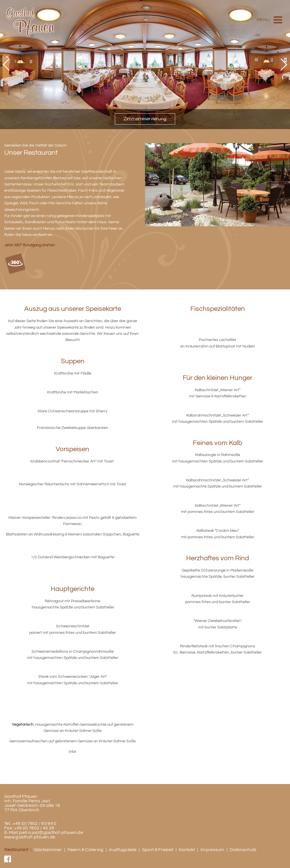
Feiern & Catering (86, 850)
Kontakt (187, 850)
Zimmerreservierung (145, 119)
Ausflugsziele (123, 850)
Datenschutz (243, 850)
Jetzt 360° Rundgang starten (30, 245)
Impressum (212, 850)
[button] (7, 65)
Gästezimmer (48, 850)
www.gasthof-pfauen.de (30, 837)
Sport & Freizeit (158, 850)
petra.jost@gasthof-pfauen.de (51, 832)
